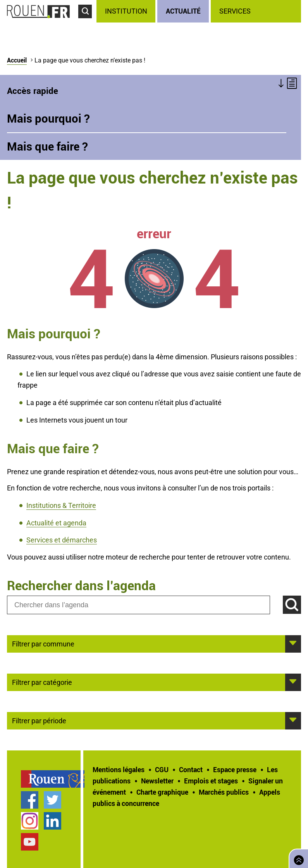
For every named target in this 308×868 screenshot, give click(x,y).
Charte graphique (162, 792)
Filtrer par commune (43, 643)
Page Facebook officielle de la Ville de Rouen (30, 800)
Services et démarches (62, 540)
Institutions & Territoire (61, 505)
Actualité (183, 11)
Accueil (17, 60)
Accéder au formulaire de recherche (87, 22)
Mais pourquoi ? (48, 118)
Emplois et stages (211, 781)
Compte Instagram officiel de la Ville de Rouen (30, 821)
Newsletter (157, 781)
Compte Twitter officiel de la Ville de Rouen (52, 800)
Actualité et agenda (56, 523)
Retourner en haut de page (297, 858)
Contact (191, 769)
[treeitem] (127, 11)
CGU (162, 769)
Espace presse (235, 769)
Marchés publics (224, 792)
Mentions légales (119, 769)
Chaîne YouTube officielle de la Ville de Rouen (30, 842)
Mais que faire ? (47, 146)
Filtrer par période (39, 720)
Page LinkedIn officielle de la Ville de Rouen (52, 821)
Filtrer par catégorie (42, 682)
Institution (126, 11)
